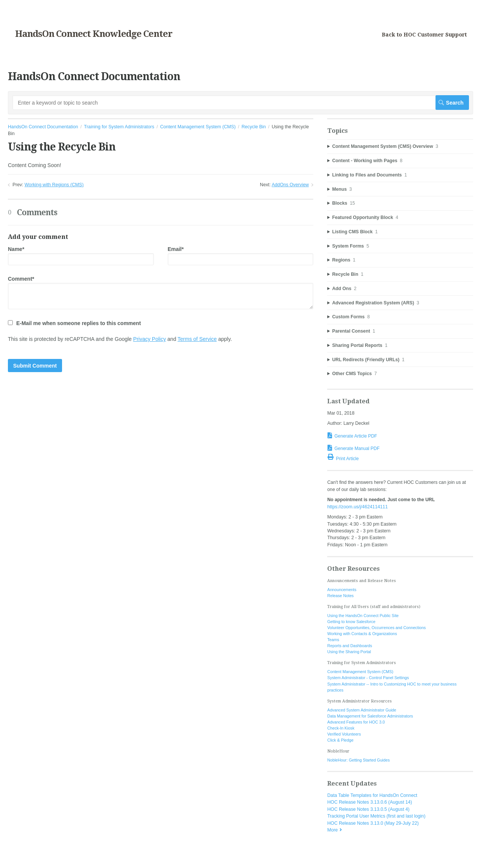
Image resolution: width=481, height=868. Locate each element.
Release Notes (340, 596)
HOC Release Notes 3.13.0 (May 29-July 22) (373, 823)
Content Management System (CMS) (198, 127)
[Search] (241, 103)
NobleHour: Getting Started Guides (358, 760)
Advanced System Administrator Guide (362, 710)
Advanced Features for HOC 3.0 (356, 722)
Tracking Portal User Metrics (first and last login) (376, 816)
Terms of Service (197, 339)
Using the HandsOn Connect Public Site (363, 616)
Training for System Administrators (119, 127)
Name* (81, 256)
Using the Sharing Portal (349, 652)
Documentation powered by (37, 859)
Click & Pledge (340, 740)
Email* (241, 256)
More (332, 830)
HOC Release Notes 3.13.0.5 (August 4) (368, 809)
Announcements (342, 590)
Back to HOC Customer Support (424, 35)
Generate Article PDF (356, 436)
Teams (333, 640)
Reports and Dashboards (350, 646)
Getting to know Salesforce (351, 622)
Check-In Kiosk (341, 728)
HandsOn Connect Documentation (43, 127)
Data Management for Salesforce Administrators (370, 716)
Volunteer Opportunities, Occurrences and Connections (376, 628)
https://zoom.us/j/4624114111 (357, 507)
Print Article (347, 459)
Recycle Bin (254, 127)
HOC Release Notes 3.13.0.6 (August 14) (369, 802)
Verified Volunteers (344, 734)
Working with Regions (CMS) (54, 185)
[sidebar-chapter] (400, 146)
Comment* (161, 293)
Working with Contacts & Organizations (362, 634)
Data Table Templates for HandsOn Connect (372, 795)
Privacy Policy (149, 339)
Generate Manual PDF (357, 448)
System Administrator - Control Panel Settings (368, 678)
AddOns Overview (290, 185)
